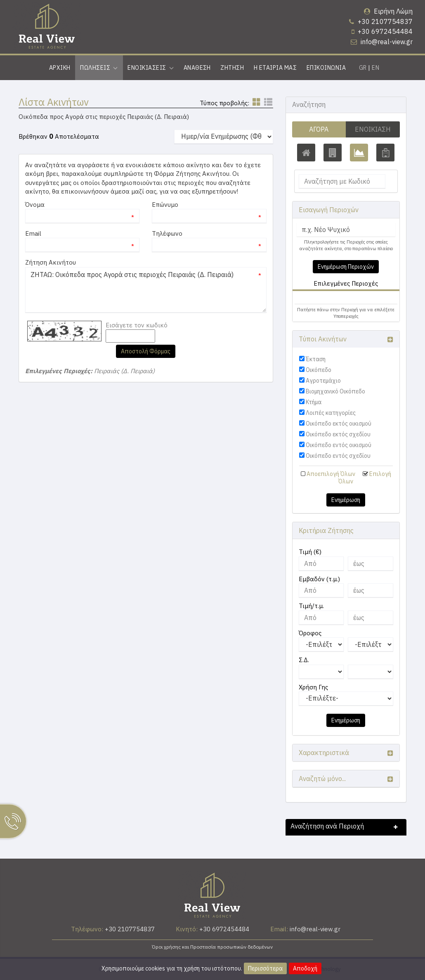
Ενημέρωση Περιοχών (346, 267)
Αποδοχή (305, 968)
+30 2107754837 (385, 21)
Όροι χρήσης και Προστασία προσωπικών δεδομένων (212, 947)
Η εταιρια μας (275, 68)
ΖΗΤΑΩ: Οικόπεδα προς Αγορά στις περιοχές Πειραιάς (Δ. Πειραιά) (146, 290)
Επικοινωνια (326, 68)
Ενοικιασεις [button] (151, 68)
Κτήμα (314, 402)
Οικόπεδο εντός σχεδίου (338, 456)
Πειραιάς (315, 297)
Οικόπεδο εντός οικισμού (339, 445)
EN (375, 68)
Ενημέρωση (346, 500)
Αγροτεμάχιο (323, 381)
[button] (311, 297)
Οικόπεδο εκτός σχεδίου (338, 434)
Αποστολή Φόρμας (146, 351)
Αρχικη (60, 68)
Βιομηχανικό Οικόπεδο (335, 391)
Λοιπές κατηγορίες (331, 413)
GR (363, 68)
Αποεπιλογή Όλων (331, 474)
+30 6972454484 (385, 31)
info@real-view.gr (387, 42)
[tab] (346, 299)
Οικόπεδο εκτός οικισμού (339, 424)
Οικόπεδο (319, 370)
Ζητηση (232, 68)
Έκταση (316, 359)
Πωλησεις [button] (99, 68)
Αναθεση (197, 68)
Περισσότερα (265, 968)
